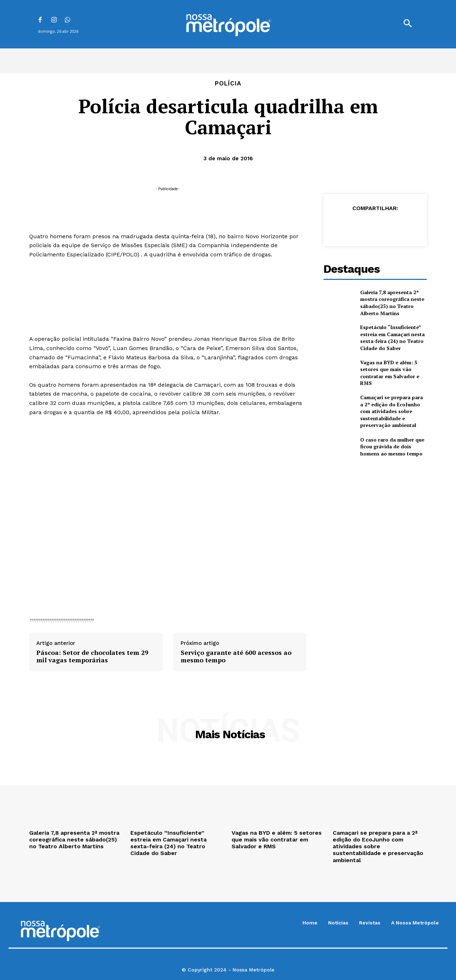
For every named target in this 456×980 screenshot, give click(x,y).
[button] (408, 24)
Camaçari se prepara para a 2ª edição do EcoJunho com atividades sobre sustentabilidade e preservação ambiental (392, 411)
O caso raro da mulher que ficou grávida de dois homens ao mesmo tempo (392, 447)
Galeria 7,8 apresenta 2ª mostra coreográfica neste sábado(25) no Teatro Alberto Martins (392, 303)
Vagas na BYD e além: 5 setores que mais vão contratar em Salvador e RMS (390, 373)
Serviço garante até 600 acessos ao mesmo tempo (236, 656)
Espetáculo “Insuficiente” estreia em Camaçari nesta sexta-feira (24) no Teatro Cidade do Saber (392, 338)
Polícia (228, 84)
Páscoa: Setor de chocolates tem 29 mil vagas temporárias (92, 656)
